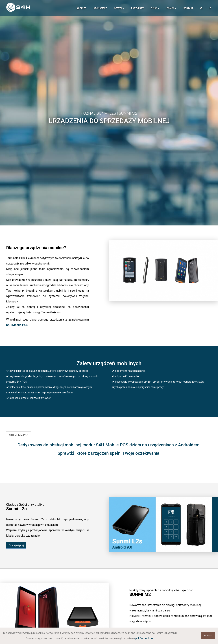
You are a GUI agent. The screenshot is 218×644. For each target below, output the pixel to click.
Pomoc (171, 8)
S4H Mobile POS (19, 435)
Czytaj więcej (16, 545)
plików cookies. (145, 638)
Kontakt (188, 8)
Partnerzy (137, 8)
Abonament (100, 8)
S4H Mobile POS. (18, 325)
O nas (155, 8)
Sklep (81, 8)
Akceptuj (208, 636)
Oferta (119, 8)
